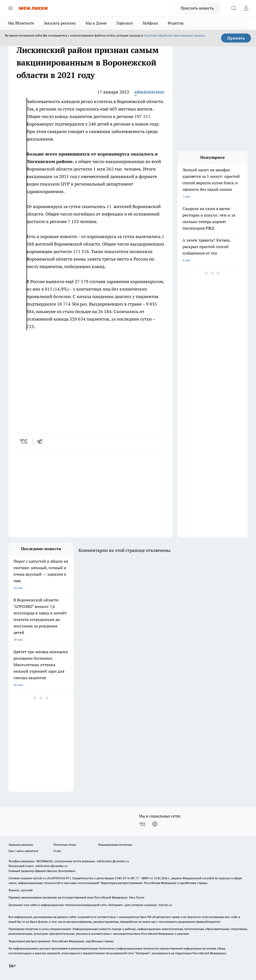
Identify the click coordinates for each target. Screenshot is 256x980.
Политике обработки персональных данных (174, 35)
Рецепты (176, 23)
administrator (149, 92)
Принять (236, 38)
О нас (57, 851)
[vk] (24, 441)
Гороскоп (125, 23)
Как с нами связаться (23, 851)
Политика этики (65, 845)
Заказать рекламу (60, 23)
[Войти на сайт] (246, 8)
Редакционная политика (115, 845)
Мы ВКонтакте (21, 23)
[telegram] (41, 441)
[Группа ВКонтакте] (142, 824)
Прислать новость (197, 8)
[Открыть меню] (10, 8)
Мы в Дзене (96, 23)
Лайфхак (150, 23)
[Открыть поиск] (233, 8)
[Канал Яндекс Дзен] (155, 824)
